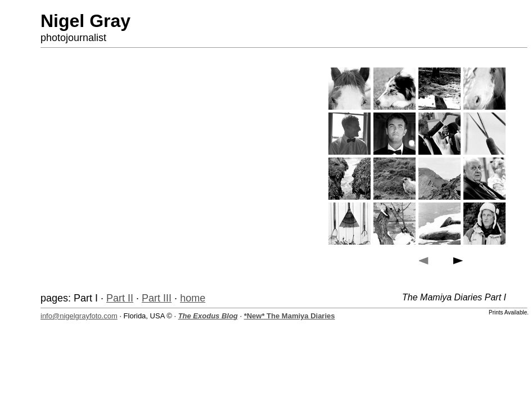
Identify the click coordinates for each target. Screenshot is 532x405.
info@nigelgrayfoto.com (79, 316)
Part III (157, 298)
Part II (120, 298)
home (193, 298)
